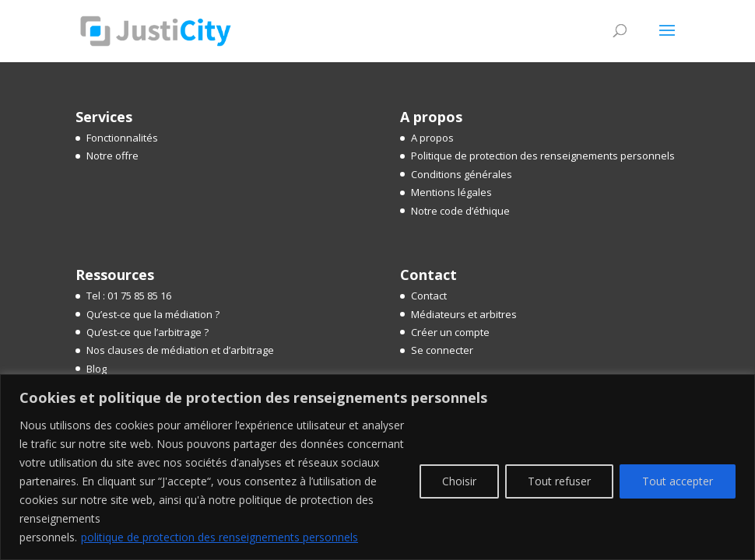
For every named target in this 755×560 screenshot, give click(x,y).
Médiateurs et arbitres (464, 314)
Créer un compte (450, 332)
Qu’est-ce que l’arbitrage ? (147, 332)
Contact (429, 296)
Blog (97, 369)
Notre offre (112, 156)
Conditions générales (462, 174)
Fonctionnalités (122, 138)
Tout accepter (678, 481)
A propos (432, 138)
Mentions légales (451, 192)
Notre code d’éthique (460, 211)
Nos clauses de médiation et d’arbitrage (180, 350)
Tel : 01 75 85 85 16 (129, 296)
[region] (377, 467)
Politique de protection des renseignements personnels (543, 156)
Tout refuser (559, 481)
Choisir (459, 481)
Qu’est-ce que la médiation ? (153, 314)
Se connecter (442, 350)
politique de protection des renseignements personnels (219, 537)
